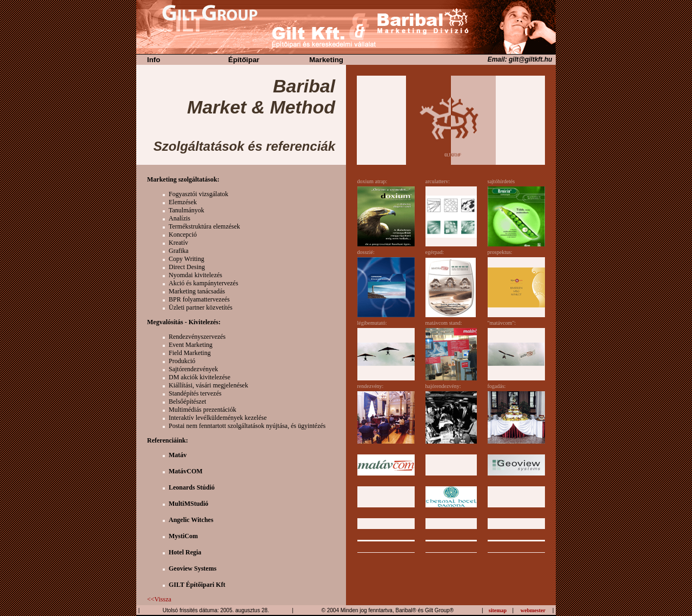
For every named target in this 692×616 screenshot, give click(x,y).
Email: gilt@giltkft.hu (522, 59)
